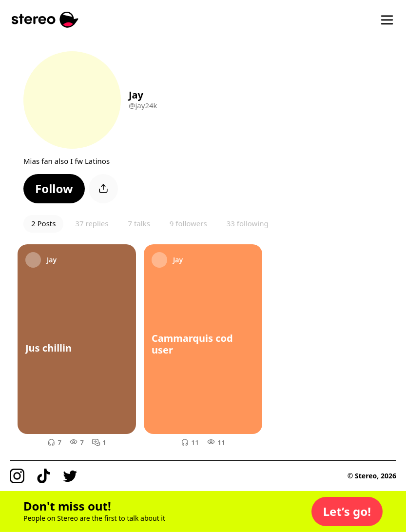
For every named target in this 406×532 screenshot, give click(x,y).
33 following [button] (248, 223)
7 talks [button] (139, 223)
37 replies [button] (92, 223)
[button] (54, 189)
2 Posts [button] (43, 223)
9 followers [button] (188, 223)
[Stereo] (45, 20)
